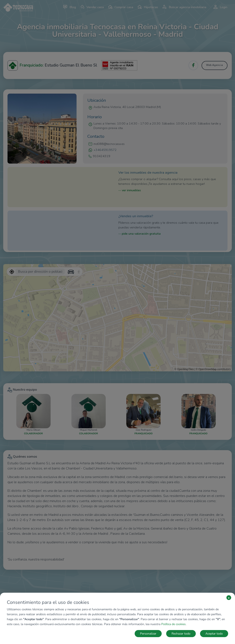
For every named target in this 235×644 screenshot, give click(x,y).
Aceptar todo (214, 634)
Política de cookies (173, 624)
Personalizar (148, 634)
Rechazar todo (181, 634)
